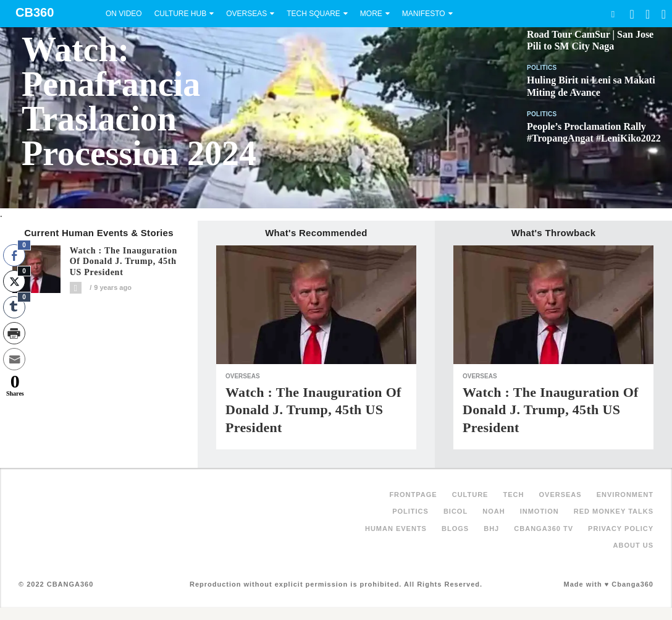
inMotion (540, 511)
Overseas (246, 14)
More (371, 14)
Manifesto (424, 14)
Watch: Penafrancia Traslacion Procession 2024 (139, 101)
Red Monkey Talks (614, 511)
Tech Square (313, 14)
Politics (542, 68)
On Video (124, 14)
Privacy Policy (621, 529)
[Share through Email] (14, 359)
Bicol (456, 511)
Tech (514, 495)
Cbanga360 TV (544, 529)
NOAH (493, 511)
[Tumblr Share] (14, 307)
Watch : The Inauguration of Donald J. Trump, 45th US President (124, 262)
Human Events (396, 529)
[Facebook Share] (14, 255)
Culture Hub (180, 14)
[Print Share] (14, 333)
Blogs (455, 529)
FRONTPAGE (413, 495)
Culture (470, 495)
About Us (633, 545)
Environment (625, 495)
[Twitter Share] (14, 281)
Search (613, 14)
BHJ (491, 529)
